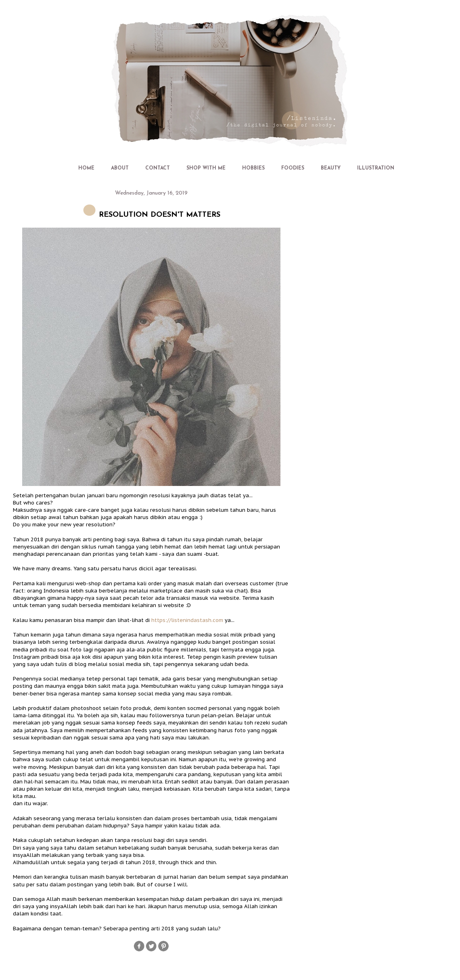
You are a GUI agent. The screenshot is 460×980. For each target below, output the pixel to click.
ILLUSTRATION (376, 168)
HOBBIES (253, 168)
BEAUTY (331, 168)
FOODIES (293, 168)
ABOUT (120, 168)
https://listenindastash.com (187, 620)
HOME (86, 168)
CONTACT (158, 168)
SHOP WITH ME (206, 168)
